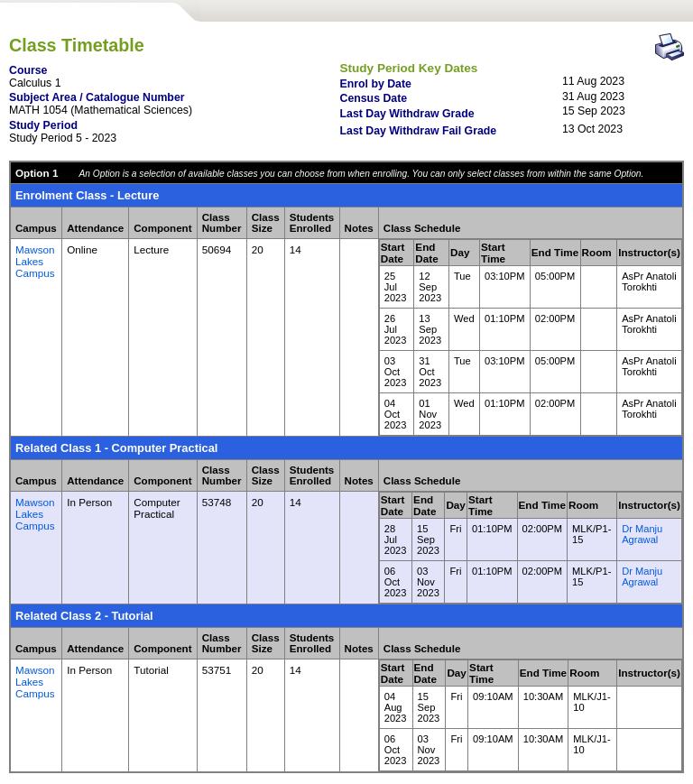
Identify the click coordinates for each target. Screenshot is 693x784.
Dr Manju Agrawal (642, 534)
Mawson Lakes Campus (35, 261)
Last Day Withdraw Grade (407, 114)
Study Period (43, 125)
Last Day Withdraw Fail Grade (419, 131)
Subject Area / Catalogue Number (97, 97)
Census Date (374, 98)
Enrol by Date (376, 84)
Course (28, 70)
